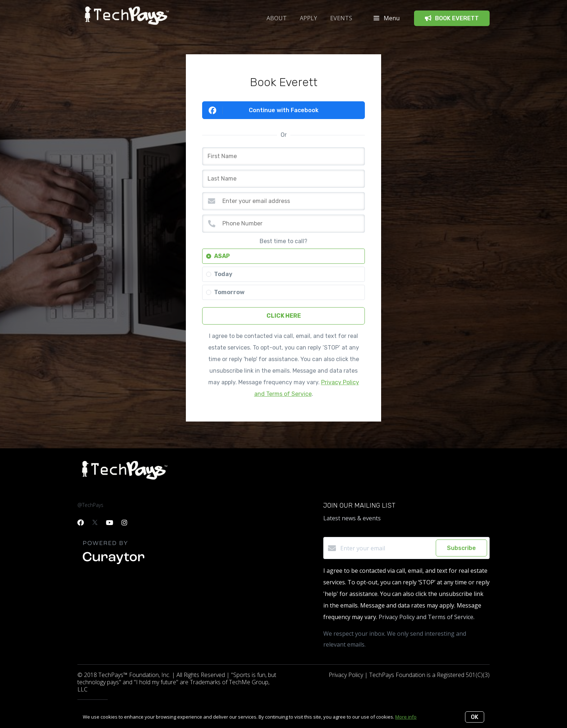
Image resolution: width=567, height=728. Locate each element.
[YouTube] (110, 522)
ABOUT (277, 18)
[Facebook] (81, 522)
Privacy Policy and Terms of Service (426, 617)
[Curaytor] (114, 564)
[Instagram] (124, 522)
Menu (387, 18)
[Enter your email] (386, 548)
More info (406, 717)
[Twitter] (95, 522)
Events (341, 18)
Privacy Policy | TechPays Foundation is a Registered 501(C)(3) (409, 675)
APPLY (308, 18)
